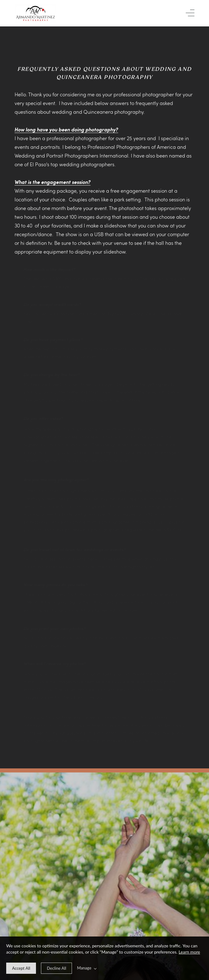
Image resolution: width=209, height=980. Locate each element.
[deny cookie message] (56, 968)
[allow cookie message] (21, 968)
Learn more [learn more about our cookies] (189, 952)
